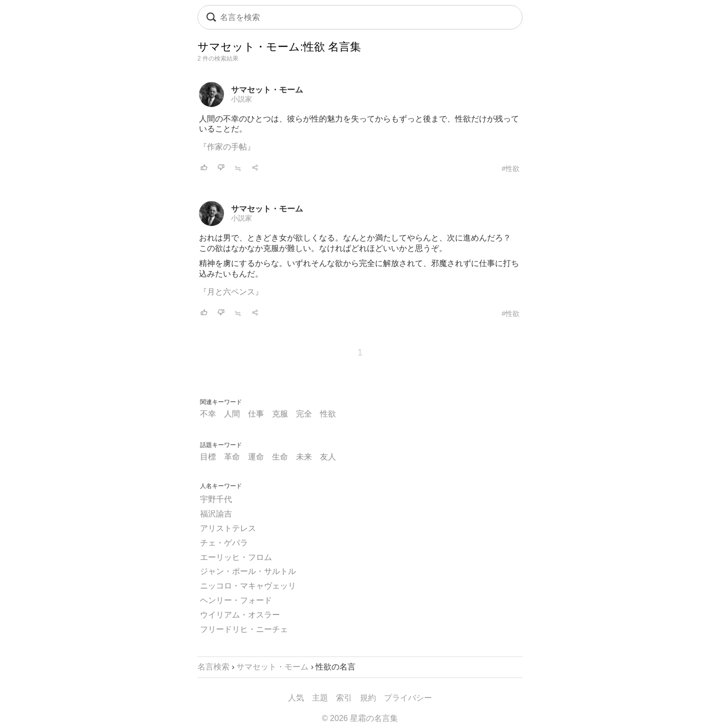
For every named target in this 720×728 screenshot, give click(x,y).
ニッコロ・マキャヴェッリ (248, 586)
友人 (328, 457)
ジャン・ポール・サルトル (248, 571)
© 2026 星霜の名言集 (360, 718)
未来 (304, 457)
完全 (304, 414)
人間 (232, 414)
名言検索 (213, 667)
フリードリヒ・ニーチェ (244, 629)
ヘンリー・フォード (236, 600)
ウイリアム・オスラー (240, 615)
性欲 (328, 414)
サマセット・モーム (267, 90)
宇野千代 (216, 499)
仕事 (256, 414)
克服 (280, 414)
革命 (232, 457)
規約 (368, 698)
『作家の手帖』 (227, 147)
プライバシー (408, 698)
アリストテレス (228, 528)
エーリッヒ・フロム (236, 557)
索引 (344, 698)
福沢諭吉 (216, 514)
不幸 (208, 414)
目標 (208, 457)
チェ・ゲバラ (224, 543)
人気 (296, 698)
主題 (320, 698)
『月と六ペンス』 (231, 292)
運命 (256, 457)
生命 (280, 457)
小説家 (241, 99)
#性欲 (510, 168)
